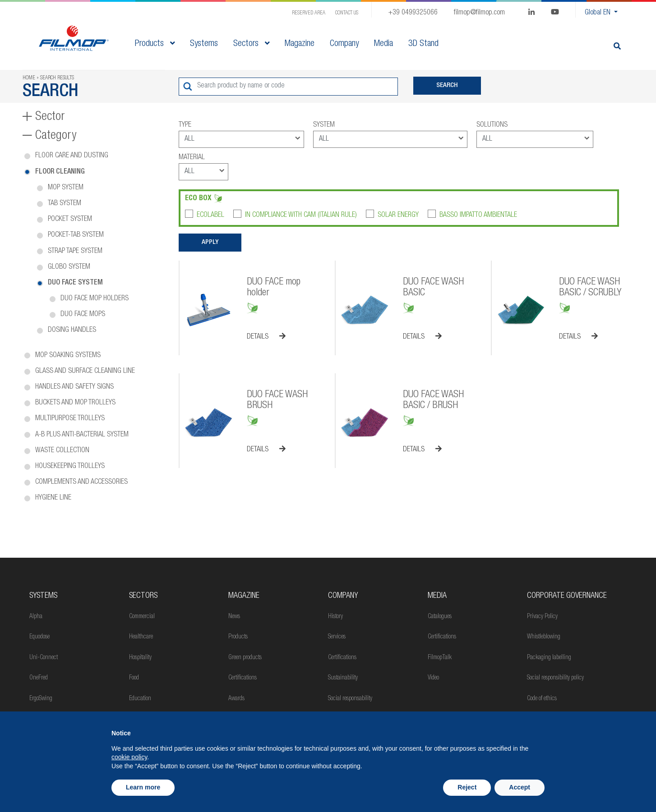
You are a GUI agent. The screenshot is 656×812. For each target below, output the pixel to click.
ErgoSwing (41, 699)
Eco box (198, 199)
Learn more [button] (143, 787)
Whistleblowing (544, 637)
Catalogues (440, 617)
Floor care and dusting (72, 156)
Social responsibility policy (555, 678)
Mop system (66, 188)
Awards (236, 699)
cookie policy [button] (129, 757)
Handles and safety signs (74, 387)
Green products (245, 658)
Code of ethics (542, 699)
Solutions (492, 125)
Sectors (251, 44)
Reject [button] (467, 787)
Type (185, 125)
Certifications (243, 678)
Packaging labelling (549, 658)
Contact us (347, 13)
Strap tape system (75, 252)
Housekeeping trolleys (70, 467)
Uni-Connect (44, 658)
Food (134, 678)
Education (140, 699)
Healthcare (141, 637)
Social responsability (350, 699)
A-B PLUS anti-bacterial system (82, 435)
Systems (43, 596)
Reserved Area (309, 13)
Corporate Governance (567, 596)
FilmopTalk (440, 658)
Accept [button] (520, 787)
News (234, 617)
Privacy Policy (542, 617)
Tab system (65, 204)
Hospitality (140, 658)
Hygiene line (53, 498)
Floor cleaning (60, 172)
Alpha (36, 617)
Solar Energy (398, 216)
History (335, 617)
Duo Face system (75, 283)
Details (266, 337)
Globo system (69, 267)
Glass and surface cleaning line (85, 372)
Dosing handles (72, 330)
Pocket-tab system (76, 235)
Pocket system (70, 220)
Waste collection (62, 451)
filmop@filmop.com (479, 13)
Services (337, 637)
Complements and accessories (81, 482)
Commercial (142, 617)
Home (29, 78)
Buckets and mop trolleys (75, 403)
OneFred (39, 678)
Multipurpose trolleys (70, 419)
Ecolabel (210, 216)
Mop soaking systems (68, 356)
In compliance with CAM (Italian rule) (301, 216)
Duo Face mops (83, 315)
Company (343, 596)
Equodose (39, 637)
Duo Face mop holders (95, 299)
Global (598, 13)
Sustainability (343, 678)
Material (192, 158)
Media (437, 596)
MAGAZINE (244, 596)
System (324, 125)
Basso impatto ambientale (478, 216)
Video (433, 678)
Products (155, 44)
